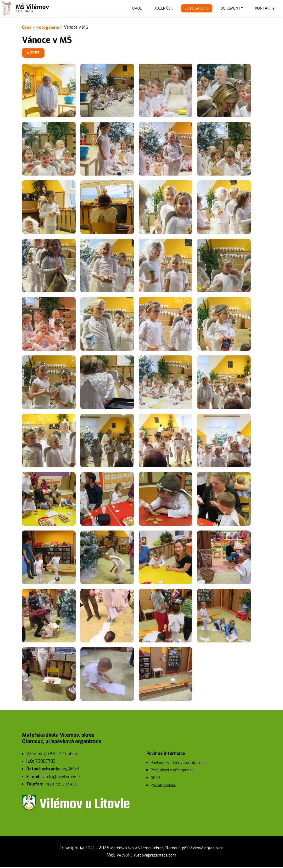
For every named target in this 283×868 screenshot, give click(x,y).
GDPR (156, 779)
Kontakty (264, 8)
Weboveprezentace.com (155, 856)
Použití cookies (165, 786)
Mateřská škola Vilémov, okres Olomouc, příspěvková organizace (167, 849)
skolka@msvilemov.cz (63, 777)
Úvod (125, 8)
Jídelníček (154, 8)
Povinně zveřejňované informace (182, 763)
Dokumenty (229, 8)
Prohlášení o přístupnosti (175, 771)
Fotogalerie (190, 8)
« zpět (36, 53)
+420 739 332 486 (63, 785)
